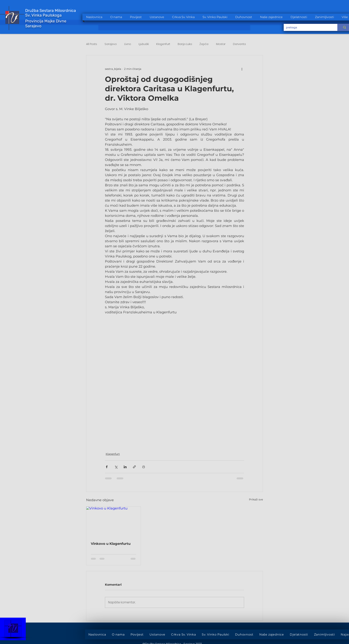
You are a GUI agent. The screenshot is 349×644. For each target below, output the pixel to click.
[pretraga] (308, 27)
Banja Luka (185, 44)
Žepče (204, 44)
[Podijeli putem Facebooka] (107, 467)
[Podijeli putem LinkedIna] (125, 467)
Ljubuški (144, 44)
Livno (128, 44)
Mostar (221, 44)
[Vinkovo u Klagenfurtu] (113, 522)
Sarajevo (111, 44)
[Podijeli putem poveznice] (134, 467)
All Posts (92, 44)
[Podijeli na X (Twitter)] (116, 467)
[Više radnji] (242, 69)
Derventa (239, 44)
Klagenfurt (163, 44)
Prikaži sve (256, 499)
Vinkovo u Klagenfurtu (111, 544)
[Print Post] (144, 467)
